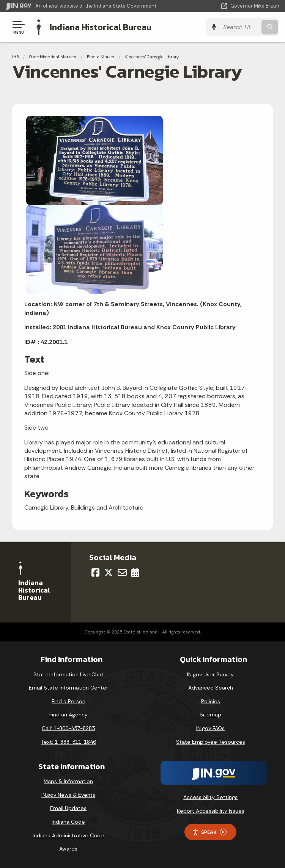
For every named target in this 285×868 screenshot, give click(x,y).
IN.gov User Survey (210, 674)
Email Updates (68, 808)
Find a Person (68, 701)
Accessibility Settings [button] (210, 797)
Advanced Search (211, 688)
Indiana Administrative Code (68, 835)
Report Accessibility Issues (211, 811)
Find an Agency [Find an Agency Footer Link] (68, 715)
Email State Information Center (68, 688)
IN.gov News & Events (68, 795)
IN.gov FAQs (210, 728)
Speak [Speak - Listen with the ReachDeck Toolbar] (209, 832)
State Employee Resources (211, 742)
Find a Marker (101, 57)
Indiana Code (68, 822)
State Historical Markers (53, 57)
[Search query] (240, 27)
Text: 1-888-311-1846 (68, 742)
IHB (15, 57)
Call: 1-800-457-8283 (68, 728)
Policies (211, 701)
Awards (68, 849)
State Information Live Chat (68, 674)
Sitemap (210, 715)
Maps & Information (68, 781)
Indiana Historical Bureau (101, 27)
